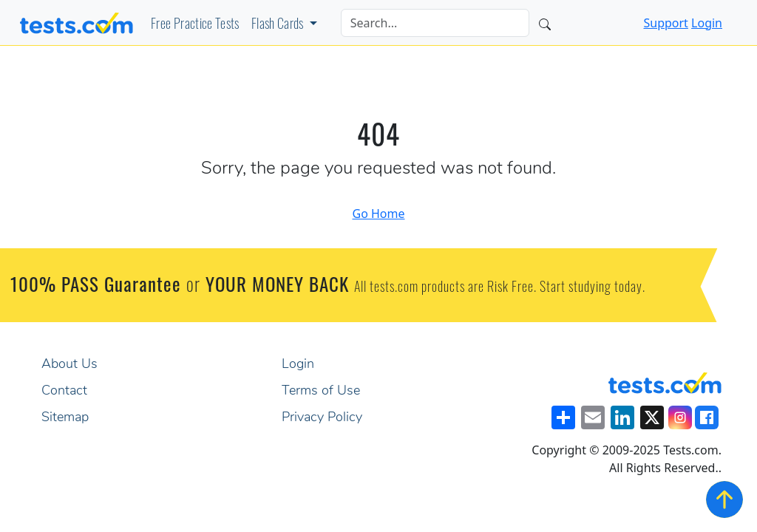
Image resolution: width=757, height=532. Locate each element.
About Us (69, 365)
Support (665, 23)
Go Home (378, 214)
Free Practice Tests (195, 25)
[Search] (435, 23)
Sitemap (65, 418)
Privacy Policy (322, 418)
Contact (64, 391)
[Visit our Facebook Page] (707, 417)
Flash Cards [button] (279, 25)
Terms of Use (321, 391)
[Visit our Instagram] (680, 417)
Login (707, 23)
